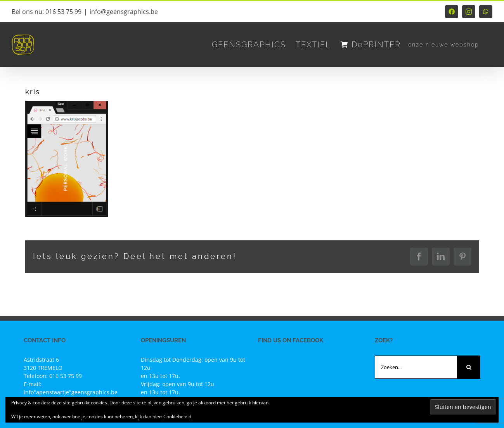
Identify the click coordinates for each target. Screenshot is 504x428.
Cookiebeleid (177, 417)
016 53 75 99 (66, 376)
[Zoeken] (469, 367)
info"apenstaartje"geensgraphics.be (71, 392)
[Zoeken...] (416, 367)
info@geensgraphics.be (124, 12)
